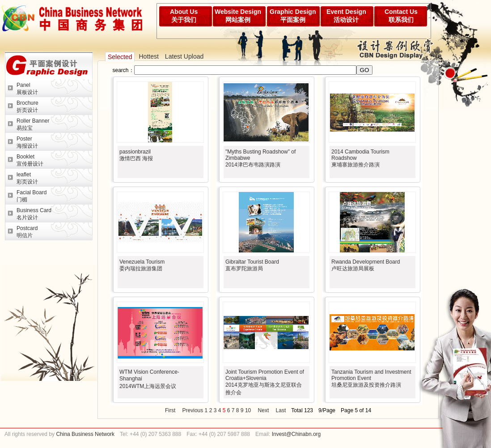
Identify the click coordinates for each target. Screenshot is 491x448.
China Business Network (85, 434)
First (170, 410)
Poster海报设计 (27, 142)
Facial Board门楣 (32, 196)
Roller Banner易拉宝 (33, 124)
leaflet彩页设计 (27, 178)
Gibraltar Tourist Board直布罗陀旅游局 (252, 265)
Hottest (148, 56)
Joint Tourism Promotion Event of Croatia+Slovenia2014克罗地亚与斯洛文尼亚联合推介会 (265, 382)
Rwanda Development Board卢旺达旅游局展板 (366, 265)
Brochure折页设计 (28, 107)
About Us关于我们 (184, 16)
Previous (193, 410)
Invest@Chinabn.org (296, 434)
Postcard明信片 (27, 232)
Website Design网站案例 (238, 16)
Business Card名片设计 (34, 214)
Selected (120, 57)
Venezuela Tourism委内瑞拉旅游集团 (142, 265)
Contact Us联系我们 (401, 16)
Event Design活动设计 (346, 16)
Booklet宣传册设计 (30, 160)
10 (248, 410)
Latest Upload (184, 56)
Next (264, 410)
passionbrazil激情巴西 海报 (136, 155)
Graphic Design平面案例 (293, 16)
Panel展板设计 (27, 89)
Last (281, 410)
